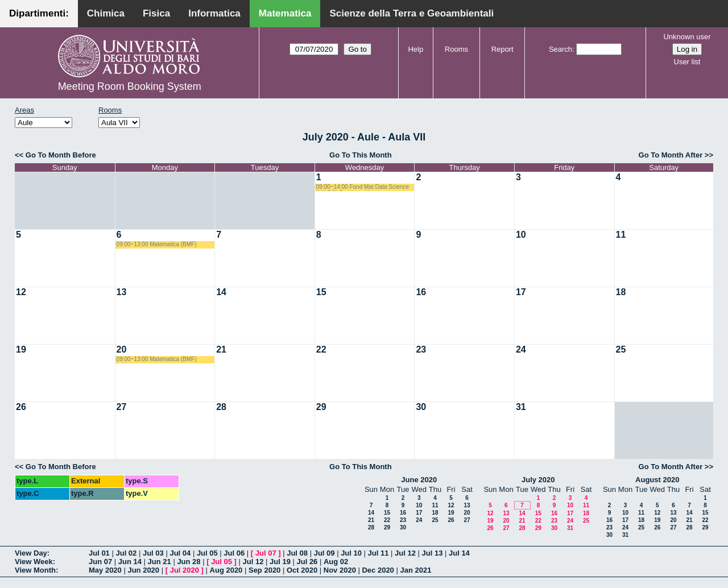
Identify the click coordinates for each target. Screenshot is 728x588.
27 (122, 407)
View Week (34, 562)
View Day (31, 553)
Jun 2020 (143, 570)
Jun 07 (100, 562)
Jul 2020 (185, 570)
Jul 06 (234, 553)
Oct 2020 (302, 570)
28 (221, 407)
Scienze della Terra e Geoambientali (411, 13)
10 (521, 235)
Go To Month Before (61, 155)
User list (687, 62)
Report (502, 49)
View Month (35, 570)
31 (521, 407)
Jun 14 (130, 562)
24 (521, 349)
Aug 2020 (226, 570)
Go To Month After (671, 155)
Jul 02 (126, 553)
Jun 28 (189, 562)
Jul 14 (459, 553)
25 (621, 349)
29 (321, 407)
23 (421, 349)
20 (122, 349)
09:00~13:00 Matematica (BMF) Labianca (157, 245)
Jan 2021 (415, 570)
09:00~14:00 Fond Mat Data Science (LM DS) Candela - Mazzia (363, 187)
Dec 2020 (378, 570)
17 (521, 292)
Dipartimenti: (39, 13)
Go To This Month (361, 155)
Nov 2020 (340, 570)
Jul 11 (379, 553)
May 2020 (105, 570)
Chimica (106, 13)
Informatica (214, 13)
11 (621, 235)
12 (21, 292)
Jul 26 (307, 562)
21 (221, 349)
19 (21, 349)
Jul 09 (324, 553)
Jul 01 (99, 553)
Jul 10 (351, 553)
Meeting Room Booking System (130, 86)
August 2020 (657, 480)
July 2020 (538, 480)
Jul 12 (405, 553)
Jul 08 (297, 553)
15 (321, 292)
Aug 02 (336, 562)
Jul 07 (266, 553)
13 (122, 292)
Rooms (456, 49)
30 (421, 407)
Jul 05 (207, 553)
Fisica (156, 13)
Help (415, 49)
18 (621, 292)
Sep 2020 (264, 570)
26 (21, 407)
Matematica (285, 13)
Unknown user (687, 37)
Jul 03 (153, 553)
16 (421, 292)
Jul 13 (433, 553)
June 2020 (419, 480)
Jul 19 (280, 562)
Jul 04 (180, 553)
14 (221, 292)
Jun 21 (160, 562)
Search (561, 49)
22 (321, 349)
